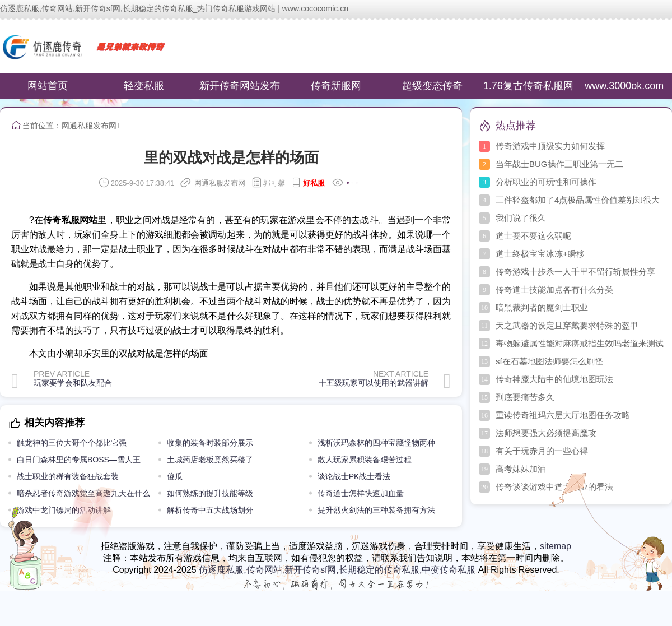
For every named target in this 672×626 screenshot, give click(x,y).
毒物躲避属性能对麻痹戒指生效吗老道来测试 (580, 343)
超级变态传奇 (432, 86)
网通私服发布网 (89, 126)
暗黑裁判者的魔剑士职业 (542, 307)
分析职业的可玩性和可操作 (546, 182)
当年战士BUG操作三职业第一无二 (559, 164)
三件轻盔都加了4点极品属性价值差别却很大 (578, 200)
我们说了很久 (521, 218)
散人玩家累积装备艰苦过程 (365, 460)
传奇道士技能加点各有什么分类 (554, 289)
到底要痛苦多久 (525, 397)
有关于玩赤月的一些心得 (542, 451)
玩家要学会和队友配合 (73, 383)
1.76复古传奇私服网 (528, 86)
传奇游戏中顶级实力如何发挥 (550, 146)
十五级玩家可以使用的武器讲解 (374, 383)
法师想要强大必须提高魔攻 (546, 433)
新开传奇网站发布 (240, 86)
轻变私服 (144, 86)
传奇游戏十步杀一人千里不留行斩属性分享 (575, 272)
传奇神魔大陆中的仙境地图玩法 (554, 379)
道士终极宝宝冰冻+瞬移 (540, 254)
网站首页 (48, 86)
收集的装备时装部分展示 (210, 443)
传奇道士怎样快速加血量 (361, 493)
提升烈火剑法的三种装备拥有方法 (376, 510)
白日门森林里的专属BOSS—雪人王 (79, 460)
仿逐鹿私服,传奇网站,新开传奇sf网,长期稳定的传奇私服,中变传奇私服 (337, 570)
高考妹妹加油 (521, 469)
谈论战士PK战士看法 (354, 476)
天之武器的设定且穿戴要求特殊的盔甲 (567, 325)
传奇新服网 (336, 86)
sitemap (556, 546)
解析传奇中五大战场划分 (210, 510)
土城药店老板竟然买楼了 (210, 460)
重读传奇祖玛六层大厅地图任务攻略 (563, 415)
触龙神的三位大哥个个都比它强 (72, 443)
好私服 (314, 183)
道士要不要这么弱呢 (533, 236)
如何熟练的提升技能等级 (210, 493)
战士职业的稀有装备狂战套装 (68, 476)
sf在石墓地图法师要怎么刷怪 (549, 361)
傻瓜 (175, 476)
